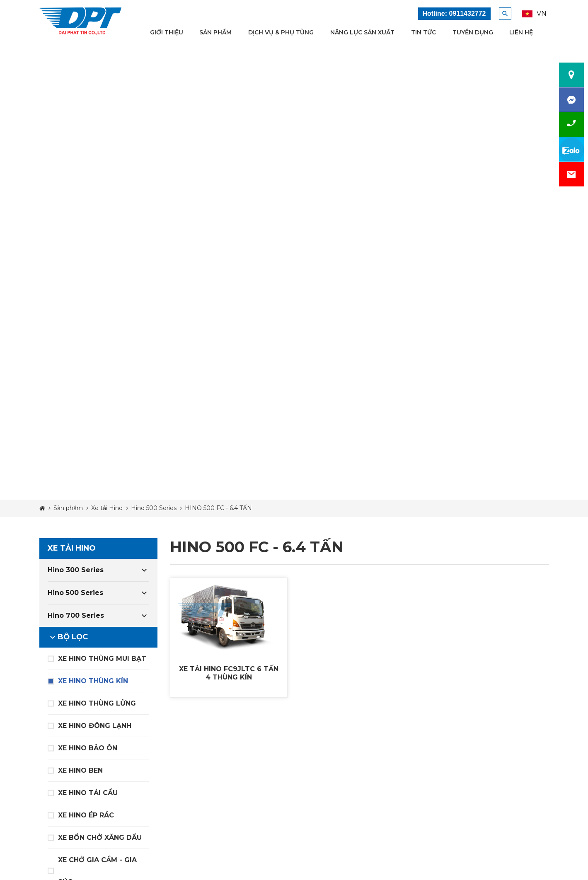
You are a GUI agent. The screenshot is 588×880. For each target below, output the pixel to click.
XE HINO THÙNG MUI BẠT (102, 659)
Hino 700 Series (76, 615)
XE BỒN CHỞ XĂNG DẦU (100, 838)
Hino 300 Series (76, 570)
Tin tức (423, 32)
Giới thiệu (167, 32)
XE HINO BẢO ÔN (88, 748)
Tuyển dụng (473, 32)
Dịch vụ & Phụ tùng (281, 32)
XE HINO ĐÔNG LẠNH (95, 726)
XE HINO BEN (80, 770)
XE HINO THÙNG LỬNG (97, 703)
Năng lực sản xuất (362, 32)
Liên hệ (521, 32)
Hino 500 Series (75, 593)
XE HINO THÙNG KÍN (93, 681)
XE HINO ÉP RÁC (86, 815)
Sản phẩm (215, 32)
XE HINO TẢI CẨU (88, 793)
